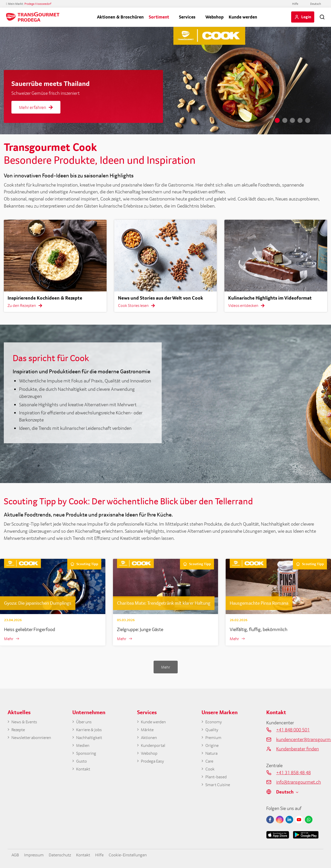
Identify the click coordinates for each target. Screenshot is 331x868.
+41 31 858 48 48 (293, 773)
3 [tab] (292, 120)
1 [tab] (277, 120)
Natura (212, 755)
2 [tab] (285, 120)
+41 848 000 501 (293, 730)
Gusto (82, 763)
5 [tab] (308, 120)
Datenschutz (65, 855)
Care (210, 763)
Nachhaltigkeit (91, 739)
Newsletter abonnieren (34, 739)
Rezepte (19, 731)
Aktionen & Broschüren (120, 17)
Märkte (148, 731)
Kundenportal (154, 747)
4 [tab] (300, 120)
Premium (214, 739)
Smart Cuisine (219, 788)
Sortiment (159, 17)
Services (187, 17)
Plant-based (217, 780)
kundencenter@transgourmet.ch (300, 740)
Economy (215, 722)
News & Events (26, 722)
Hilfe (295, 4)
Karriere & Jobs (90, 731)
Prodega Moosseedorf (38, 4)
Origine (212, 747)
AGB (16, 855)
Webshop (214, 17)
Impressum (36, 855)
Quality (212, 731)
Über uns (85, 722)
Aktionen (150, 739)
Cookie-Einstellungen (138, 855)
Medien (83, 747)
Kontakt (84, 771)
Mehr (9, 639)
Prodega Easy (154, 763)
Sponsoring (87, 755)
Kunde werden (243, 17)
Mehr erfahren (36, 107)
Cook (210, 771)
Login (306, 17)
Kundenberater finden (297, 749)
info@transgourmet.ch (299, 782)
